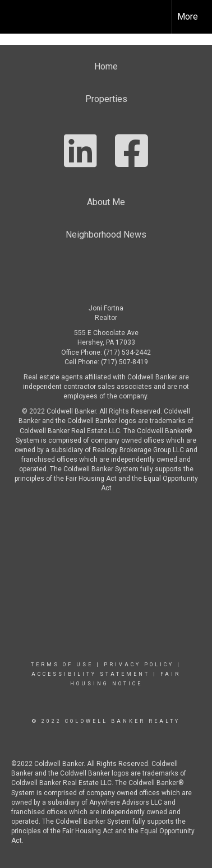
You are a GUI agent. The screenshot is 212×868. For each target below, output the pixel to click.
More (188, 17)
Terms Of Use (62, 665)
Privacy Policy (139, 665)
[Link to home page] (19, 17)
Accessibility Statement (91, 674)
